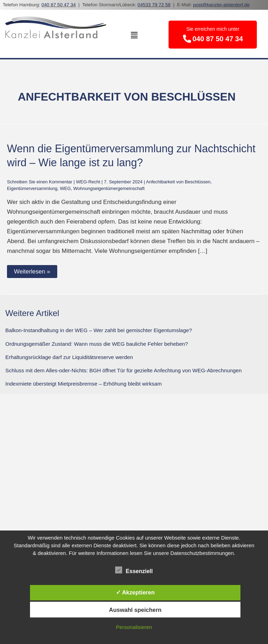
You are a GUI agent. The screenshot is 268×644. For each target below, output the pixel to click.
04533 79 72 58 (154, 5)
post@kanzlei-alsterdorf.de (221, 5)
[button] (134, 35)
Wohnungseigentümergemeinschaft (109, 188)
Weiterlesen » (32, 272)
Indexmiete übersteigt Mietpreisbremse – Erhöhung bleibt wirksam (83, 384)
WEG (65, 188)
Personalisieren (134, 627)
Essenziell (134, 570)
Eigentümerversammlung (32, 188)
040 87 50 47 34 (59, 5)
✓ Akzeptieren (135, 592)
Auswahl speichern (135, 610)
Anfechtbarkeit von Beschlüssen (178, 182)
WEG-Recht (88, 182)
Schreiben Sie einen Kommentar (40, 182)
